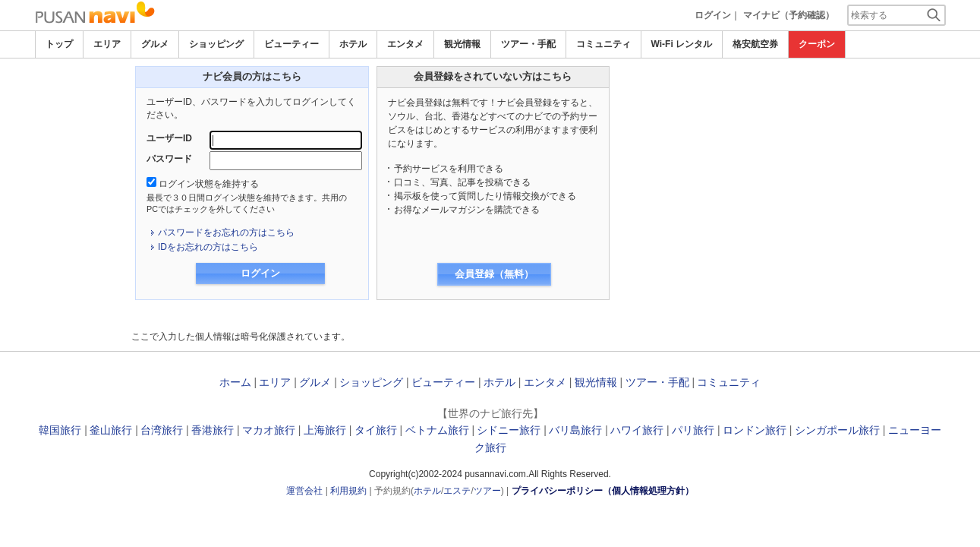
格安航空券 (755, 44)
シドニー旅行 (509, 430)
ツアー (487, 491)
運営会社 (304, 491)
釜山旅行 (111, 430)
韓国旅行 (60, 430)
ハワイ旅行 (637, 430)
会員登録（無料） (494, 274)
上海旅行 (325, 430)
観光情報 (462, 44)
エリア (107, 44)
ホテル (353, 44)
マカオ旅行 (269, 430)
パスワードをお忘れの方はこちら (226, 232)
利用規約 (348, 491)
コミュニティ (603, 44)
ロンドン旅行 (755, 430)
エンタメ (405, 44)
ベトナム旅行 (437, 430)
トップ (59, 44)
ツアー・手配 (528, 44)
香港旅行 (213, 430)
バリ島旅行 (575, 430)
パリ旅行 (693, 430)
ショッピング (216, 44)
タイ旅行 (376, 430)
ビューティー (291, 44)
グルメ (155, 44)
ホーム (235, 382)
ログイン (713, 15)
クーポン (817, 44)
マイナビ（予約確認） (789, 15)
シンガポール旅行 (837, 430)
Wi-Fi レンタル (682, 44)
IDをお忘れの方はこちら (208, 247)
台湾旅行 (162, 430)
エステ (457, 491)
